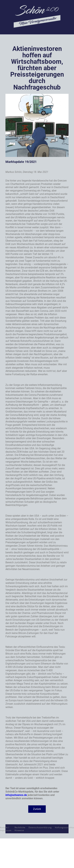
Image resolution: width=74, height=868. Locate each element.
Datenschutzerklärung (40, 827)
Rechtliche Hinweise (20, 829)
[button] (37, 809)
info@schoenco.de (16, 795)
